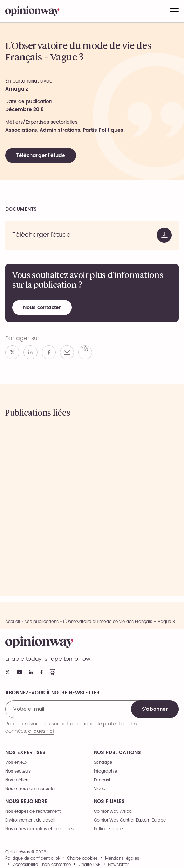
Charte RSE (90, 865)
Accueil (13, 622)
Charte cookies (82, 859)
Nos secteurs (18, 771)
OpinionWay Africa (113, 812)
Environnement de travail (30, 820)
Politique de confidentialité (32, 859)
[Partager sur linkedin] (30, 352)
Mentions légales (122, 859)
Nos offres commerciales (31, 789)
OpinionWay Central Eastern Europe (130, 820)
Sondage (103, 763)
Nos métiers (17, 780)
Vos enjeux (16, 763)
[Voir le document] (92, 235)
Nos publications (42, 622)
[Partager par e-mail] (67, 352)
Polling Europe (108, 829)
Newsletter (118, 865)
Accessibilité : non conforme (42, 865)
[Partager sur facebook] (49, 352)
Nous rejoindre (26, 802)
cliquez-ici (41, 731)
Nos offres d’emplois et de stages (39, 829)
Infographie (105, 771)
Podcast (102, 780)
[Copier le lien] (85, 352)
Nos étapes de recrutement (33, 812)
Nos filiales (109, 802)
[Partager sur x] (12, 352)
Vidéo (100, 789)
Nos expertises (25, 753)
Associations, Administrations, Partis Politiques (64, 130)
